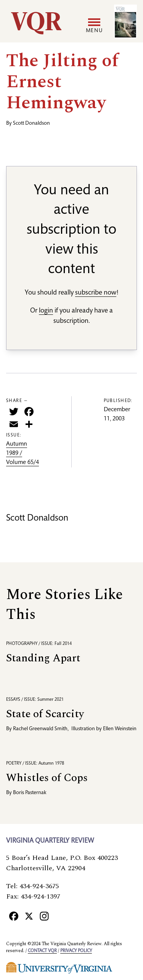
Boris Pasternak (30, 793)
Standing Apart (43, 658)
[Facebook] (14, 916)
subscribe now (96, 293)
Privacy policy (76, 951)
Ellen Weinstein (120, 729)
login (46, 311)
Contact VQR (42, 951)
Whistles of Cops (47, 778)
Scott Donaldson (31, 124)
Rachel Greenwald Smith (40, 729)
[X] (29, 916)
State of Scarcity (45, 714)
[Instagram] (44, 916)
